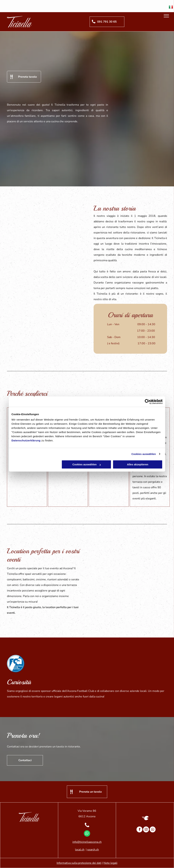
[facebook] (139, 830)
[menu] (166, 16)
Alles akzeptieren (138, 464)
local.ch (80, 850)
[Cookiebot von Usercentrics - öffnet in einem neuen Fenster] (147, 402)
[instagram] (146, 830)
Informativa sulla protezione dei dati (79, 863)
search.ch (93, 850)
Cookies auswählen (144, 454)
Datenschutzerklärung (26, 440)
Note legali (110, 863)
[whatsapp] (87, 834)
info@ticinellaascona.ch (87, 842)
